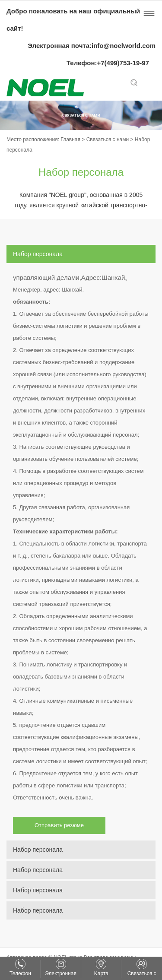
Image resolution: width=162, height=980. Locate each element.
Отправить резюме (59, 825)
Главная (71, 140)
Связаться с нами (108, 140)
